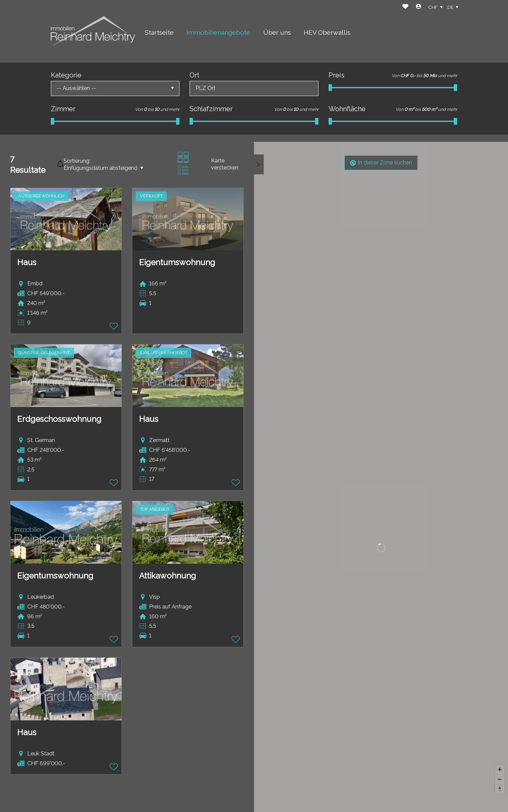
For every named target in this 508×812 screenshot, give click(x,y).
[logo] (93, 31)
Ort (194, 75)
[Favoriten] (405, 7)
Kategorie (66, 75)
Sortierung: (77, 161)
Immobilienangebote (218, 32)
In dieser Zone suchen (381, 163)
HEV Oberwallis (327, 32)
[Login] (418, 7)
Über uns (277, 32)
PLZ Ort (206, 88)
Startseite (159, 32)
